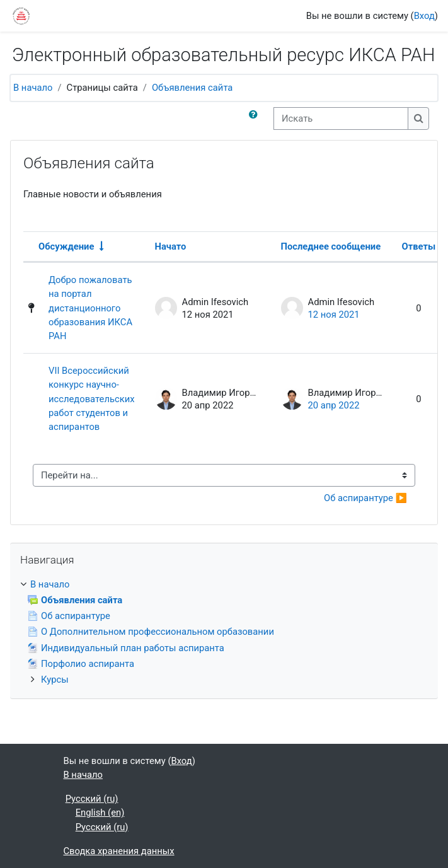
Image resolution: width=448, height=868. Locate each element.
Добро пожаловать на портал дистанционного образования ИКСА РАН (90, 308)
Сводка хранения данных (119, 851)
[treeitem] (224, 632)
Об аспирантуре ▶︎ (365, 498)
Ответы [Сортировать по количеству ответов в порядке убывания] (419, 246)
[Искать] (341, 119)
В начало (33, 88)
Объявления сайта (192, 88)
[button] (256, 119)
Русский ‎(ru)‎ (92, 799)
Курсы (55, 680)
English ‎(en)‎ (100, 813)
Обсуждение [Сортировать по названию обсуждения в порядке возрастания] (66, 246)
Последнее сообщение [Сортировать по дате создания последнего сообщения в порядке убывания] (331, 246)
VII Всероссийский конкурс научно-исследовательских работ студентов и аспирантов (92, 399)
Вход (424, 16)
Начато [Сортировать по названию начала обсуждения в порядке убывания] (171, 246)
